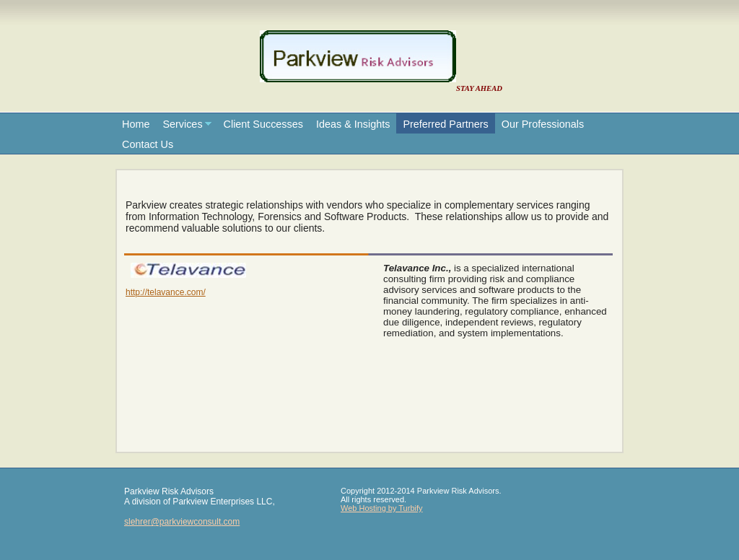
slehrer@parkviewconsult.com (182, 522)
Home (136, 124)
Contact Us (148, 144)
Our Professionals (543, 124)
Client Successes (263, 124)
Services (182, 124)
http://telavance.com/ (166, 292)
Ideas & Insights (353, 124)
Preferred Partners (445, 124)
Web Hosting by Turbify (382, 508)
